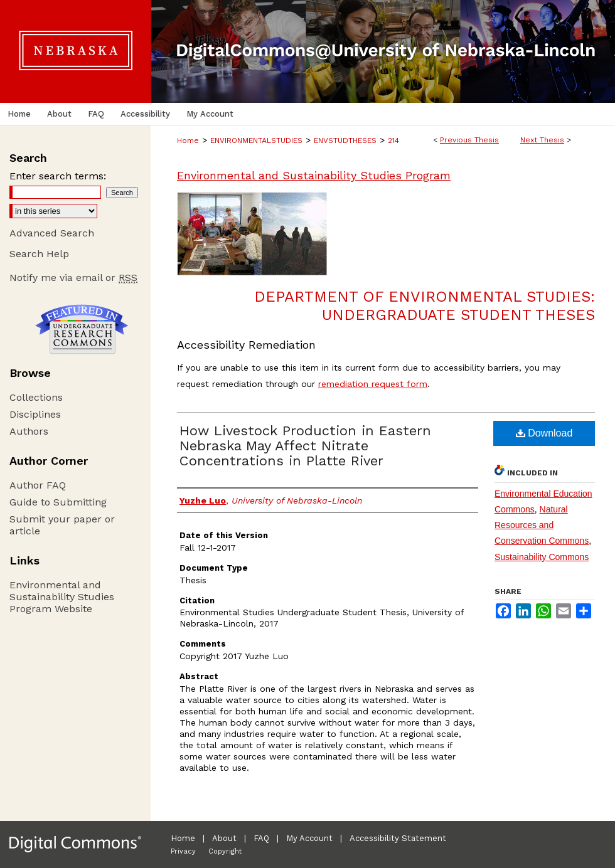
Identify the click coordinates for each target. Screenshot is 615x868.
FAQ (261, 838)
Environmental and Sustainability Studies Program (314, 175)
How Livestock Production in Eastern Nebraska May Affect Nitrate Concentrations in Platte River (305, 446)
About (224, 838)
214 (393, 140)
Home (188, 140)
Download (544, 433)
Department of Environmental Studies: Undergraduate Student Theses (425, 306)
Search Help (39, 254)
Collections (36, 397)
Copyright (225, 851)
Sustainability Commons (542, 557)
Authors (29, 431)
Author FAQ (38, 485)
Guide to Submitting (58, 502)
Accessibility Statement (398, 838)
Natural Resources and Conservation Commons (542, 525)
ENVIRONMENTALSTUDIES (256, 140)
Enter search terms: (58, 176)
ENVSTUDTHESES (345, 140)
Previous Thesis (469, 140)
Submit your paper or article (62, 525)
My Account (309, 838)
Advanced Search (52, 233)
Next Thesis (542, 140)
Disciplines (35, 414)
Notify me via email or (73, 278)
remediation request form (373, 384)
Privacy (183, 851)
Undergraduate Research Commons (82, 329)
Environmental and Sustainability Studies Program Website (62, 597)
